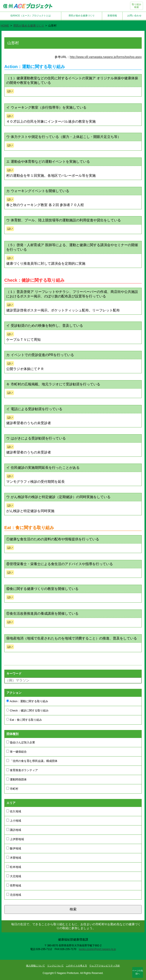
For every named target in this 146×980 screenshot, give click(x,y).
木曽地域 (14, 858)
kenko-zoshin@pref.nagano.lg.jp (97, 949)
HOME (5, 26)
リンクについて (55, 966)
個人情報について (35, 966)
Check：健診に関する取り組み (27, 710)
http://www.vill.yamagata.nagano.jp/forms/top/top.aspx (106, 57)
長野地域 (14, 885)
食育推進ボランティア (22, 770)
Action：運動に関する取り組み (27, 701)
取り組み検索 (137, 6)
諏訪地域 (14, 830)
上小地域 (14, 821)
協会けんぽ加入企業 (21, 742)
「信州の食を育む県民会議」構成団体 (32, 761)
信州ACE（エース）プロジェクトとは (31, 16)
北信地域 (14, 895)
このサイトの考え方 (76, 966)
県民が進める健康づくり (82, 16)
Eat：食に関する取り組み (24, 720)
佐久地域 (14, 811)
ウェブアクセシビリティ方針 (105, 966)
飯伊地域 (14, 848)
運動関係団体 (16, 779)
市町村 (12, 789)
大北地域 (14, 876)
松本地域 (14, 867)
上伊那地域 (15, 839)
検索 (73, 909)
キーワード (14, 674)
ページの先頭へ (138, 972)
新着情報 (112, 16)
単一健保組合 (16, 752)
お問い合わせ (134, 16)
